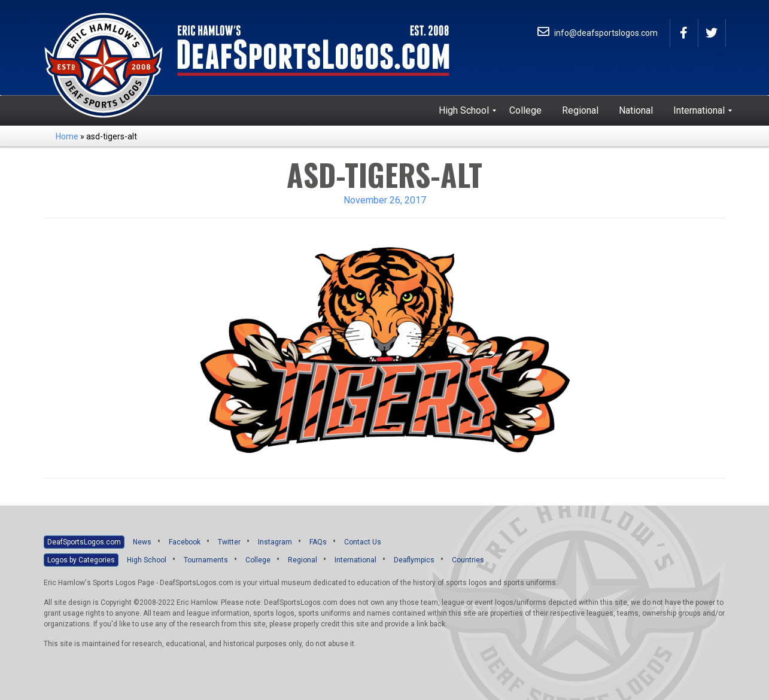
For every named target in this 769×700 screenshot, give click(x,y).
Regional (303, 560)
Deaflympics (414, 560)
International (355, 560)
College (258, 560)
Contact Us (363, 542)
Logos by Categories (81, 560)
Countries (468, 560)
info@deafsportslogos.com (598, 33)
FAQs (318, 542)
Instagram (275, 542)
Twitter (229, 542)
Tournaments (206, 560)
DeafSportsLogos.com (84, 542)
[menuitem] (464, 111)
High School (147, 560)
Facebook (185, 542)
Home (67, 136)
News (142, 542)
